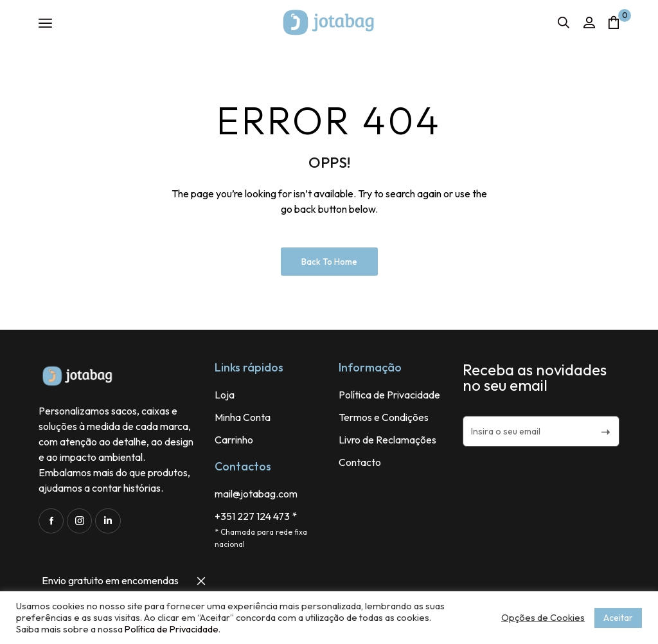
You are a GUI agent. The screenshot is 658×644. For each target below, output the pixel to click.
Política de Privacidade (172, 629)
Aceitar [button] (618, 618)
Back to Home (329, 262)
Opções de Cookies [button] (543, 618)
